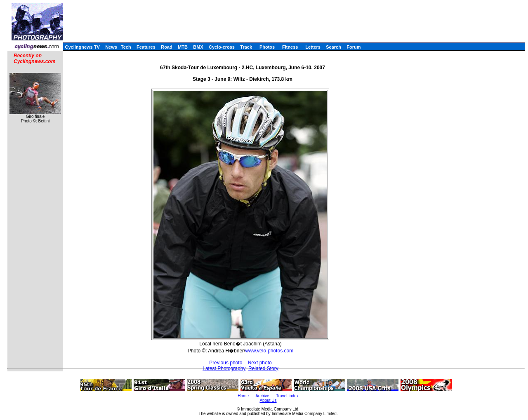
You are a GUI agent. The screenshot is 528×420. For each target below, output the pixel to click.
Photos (267, 47)
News (111, 47)
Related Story (263, 368)
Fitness (290, 47)
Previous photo (226, 363)
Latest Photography (224, 368)
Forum (354, 47)
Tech (126, 47)
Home (243, 396)
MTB (183, 47)
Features (146, 47)
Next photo (260, 363)
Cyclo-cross (222, 47)
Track (246, 47)
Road (167, 47)
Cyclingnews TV (82, 47)
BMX (198, 47)
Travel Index (287, 396)
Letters (313, 47)
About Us (268, 400)
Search (334, 47)
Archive (262, 396)
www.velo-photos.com (269, 351)
